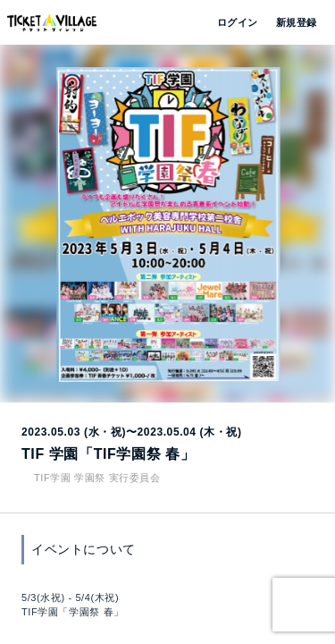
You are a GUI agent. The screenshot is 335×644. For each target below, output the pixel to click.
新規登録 (289, 22)
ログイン (236, 22)
